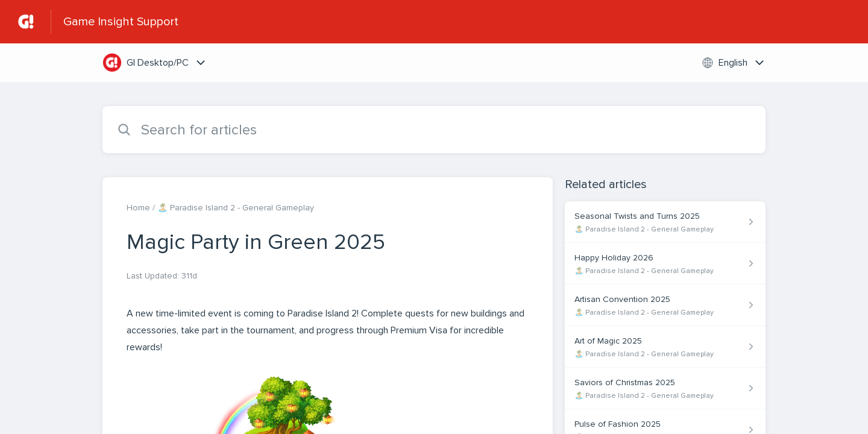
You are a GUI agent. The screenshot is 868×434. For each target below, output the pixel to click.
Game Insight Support (121, 22)
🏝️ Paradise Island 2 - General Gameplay (236, 208)
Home (138, 208)
